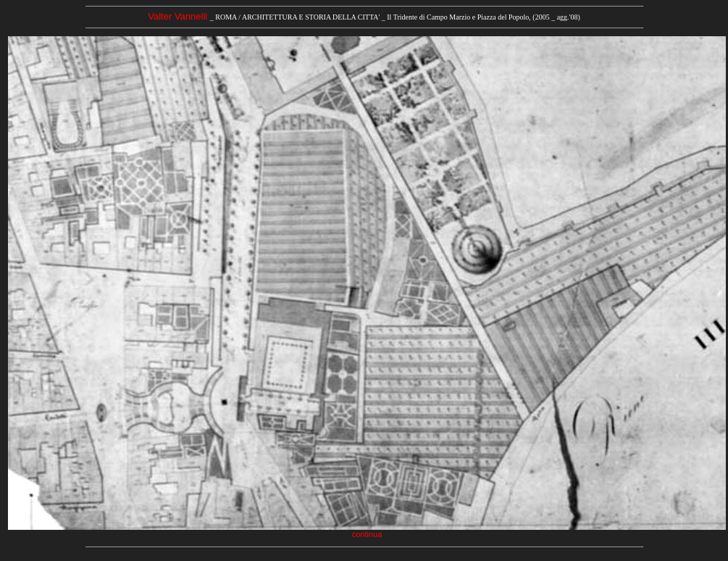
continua (367, 534)
